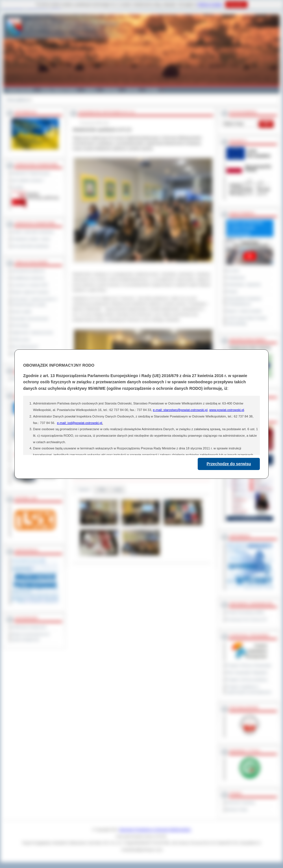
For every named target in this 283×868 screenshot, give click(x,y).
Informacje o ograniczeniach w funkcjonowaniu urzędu (34, 302)
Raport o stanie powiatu (244, 311)
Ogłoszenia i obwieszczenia (32, 332)
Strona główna (17, 100)
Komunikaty (21, 325)
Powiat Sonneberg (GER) (245, 612)
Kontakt (152, 90)
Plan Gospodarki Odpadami (247, 673)
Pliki (102, 490)
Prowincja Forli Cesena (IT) (247, 619)
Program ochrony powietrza (247, 680)
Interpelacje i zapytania (244, 284)
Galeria (90, 90)
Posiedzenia (236, 278)
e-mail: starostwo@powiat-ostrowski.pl (180, 410)
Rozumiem (236, 5)
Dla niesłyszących (25, 347)
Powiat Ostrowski (20, 90)
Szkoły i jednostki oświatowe (33, 232)
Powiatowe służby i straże (31, 239)
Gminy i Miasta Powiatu (59, 90)
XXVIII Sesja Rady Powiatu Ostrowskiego (247, 321)
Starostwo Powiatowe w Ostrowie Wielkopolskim (155, 830)
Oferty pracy (21, 340)
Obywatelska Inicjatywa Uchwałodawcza (244, 301)
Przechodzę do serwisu (229, 464)
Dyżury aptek (22, 312)
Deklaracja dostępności (29, 627)
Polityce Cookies (210, 5)
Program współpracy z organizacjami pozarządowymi (249, 689)
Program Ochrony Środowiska (249, 665)
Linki (118, 490)
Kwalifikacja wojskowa (28, 278)
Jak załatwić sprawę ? (28, 180)
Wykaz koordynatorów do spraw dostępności (31, 637)
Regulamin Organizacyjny (31, 173)
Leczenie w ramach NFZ (30, 285)
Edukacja (111, 90)
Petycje (232, 291)
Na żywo (233, 271)
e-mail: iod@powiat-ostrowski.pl (80, 423)
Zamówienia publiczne (28, 271)
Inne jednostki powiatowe (31, 246)
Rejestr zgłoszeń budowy (31, 292)
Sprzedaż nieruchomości (30, 319)
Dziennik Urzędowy (241, 802)
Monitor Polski (237, 810)
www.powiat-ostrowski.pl (227, 410)
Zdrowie (132, 90)
